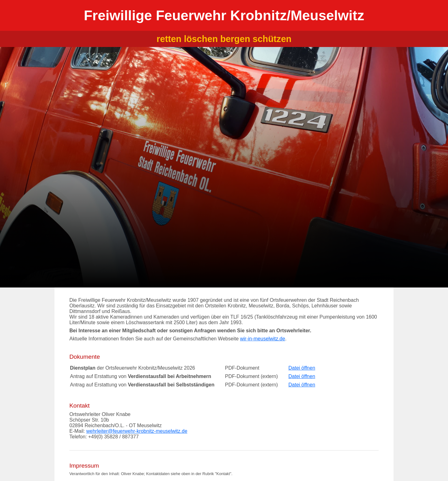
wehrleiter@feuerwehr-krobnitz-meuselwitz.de (137, 431)
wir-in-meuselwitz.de (262, 339)
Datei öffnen (302, 368)
